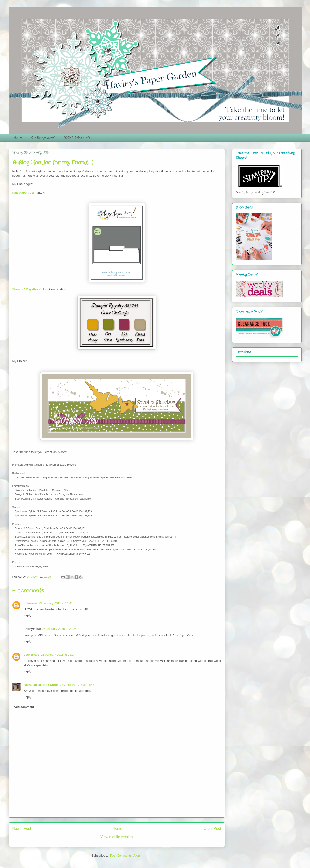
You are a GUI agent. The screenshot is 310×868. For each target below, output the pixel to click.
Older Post (212, 829)
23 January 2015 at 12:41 (56, 603)
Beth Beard (32, 655)
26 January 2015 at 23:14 (58, 655)
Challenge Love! (43, 138)
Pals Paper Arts (24, 193)
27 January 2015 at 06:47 (77, 685)
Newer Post (22, 829)
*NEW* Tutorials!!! (77, 138)
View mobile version (116, 837)
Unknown (30, 603)
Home (18, 138)
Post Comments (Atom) (126, 856)
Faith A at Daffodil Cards (41, 685)
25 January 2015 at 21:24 (60, 629)
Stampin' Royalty (25, 289)
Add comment (24, 707)
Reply (27, 615)
